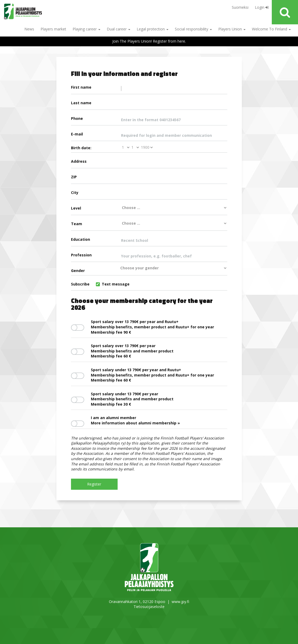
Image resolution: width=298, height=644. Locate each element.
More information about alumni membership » (135, 423)
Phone (149, 120)
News (29, 29)
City (149, 194)
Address (149, 163)
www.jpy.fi (180, 602)
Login (262, 7)
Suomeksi (240, 7)
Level (149, 208)
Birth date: (81, 148)
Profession (149, 257)
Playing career (86, 29)
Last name (149, 105)
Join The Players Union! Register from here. (149, 41)
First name (149, 89)
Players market (53, 29)
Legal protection (153, 29)
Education (149, 241)
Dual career (119, 29)
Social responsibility (193, 29)
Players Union (232, 29)
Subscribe (100, 284)
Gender (149, 269)
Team (149, 224)
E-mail (149, 136)
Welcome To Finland (271, 29)
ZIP (149, 179)
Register (94, 484)
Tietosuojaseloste (149, 607)
